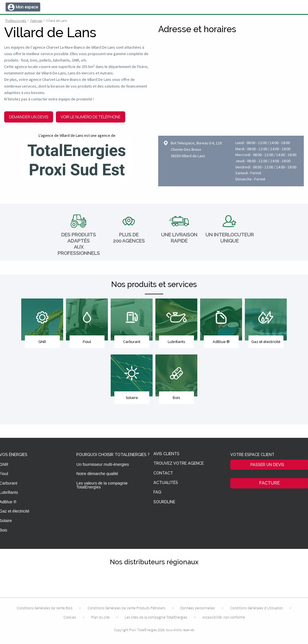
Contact (163, 473)
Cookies (70, 617)
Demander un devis (29, 117)
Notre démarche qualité (97, 474)
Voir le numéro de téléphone (91, 117)
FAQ (157, 492)
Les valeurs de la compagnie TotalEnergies (102, 485)
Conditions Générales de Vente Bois (45, 608)
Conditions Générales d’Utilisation (256, 608)
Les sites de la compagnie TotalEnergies (156, 617)
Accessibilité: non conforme (224, 617)
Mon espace (27, 7)
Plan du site (100, 617)
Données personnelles (198, 608)
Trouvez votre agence (179, 463)
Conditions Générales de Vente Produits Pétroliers (126, 608)
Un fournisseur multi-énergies (103, 464)
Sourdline (164, 502)
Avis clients (166, 454)
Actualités (166, 483)
